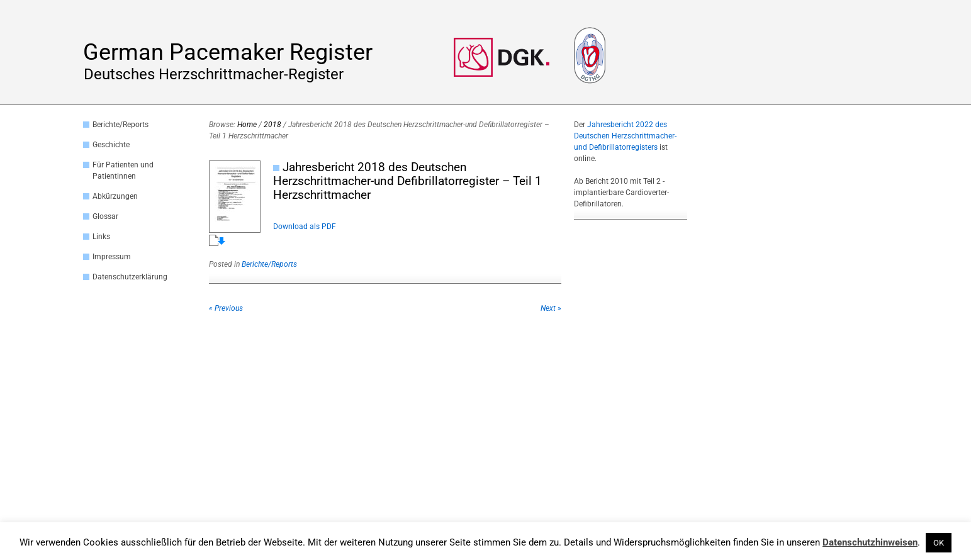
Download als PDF (305, 227)
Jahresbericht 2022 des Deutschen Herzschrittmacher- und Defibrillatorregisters (625, 136)
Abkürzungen (115, 196)
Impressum (112, 257)
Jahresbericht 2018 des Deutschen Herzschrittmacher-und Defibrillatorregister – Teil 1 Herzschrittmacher (407, 181)
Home (247, 125)
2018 (272, 125)
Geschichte (111, 145)
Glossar (105, 216)
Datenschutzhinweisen (870, 542)
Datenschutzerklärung (130, 277)
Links (101, 237)
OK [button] (939, 543)
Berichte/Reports (121, 125)
